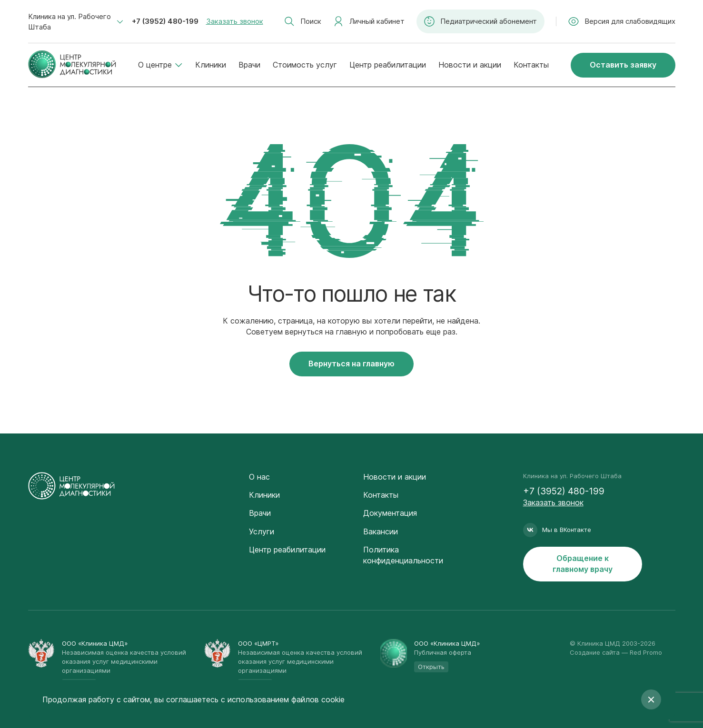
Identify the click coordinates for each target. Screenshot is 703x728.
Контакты (531, 65)
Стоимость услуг (305, 65)
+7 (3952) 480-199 (165, 21)
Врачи (249, 65)
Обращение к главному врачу (583, 564)
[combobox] (76, 22)
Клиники (211, 65)
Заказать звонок (235, 21)
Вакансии (381, 531)
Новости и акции (470, 65)
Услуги (262, 531)
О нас (259, 477)
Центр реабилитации (388, 65)
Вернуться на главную (351, 364)
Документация (390, 513)
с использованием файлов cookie (283, 699)
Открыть (431, 667)
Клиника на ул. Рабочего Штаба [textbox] (69, 22)
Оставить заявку (623, 65)
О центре (160, 65)
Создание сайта (595, 652)
